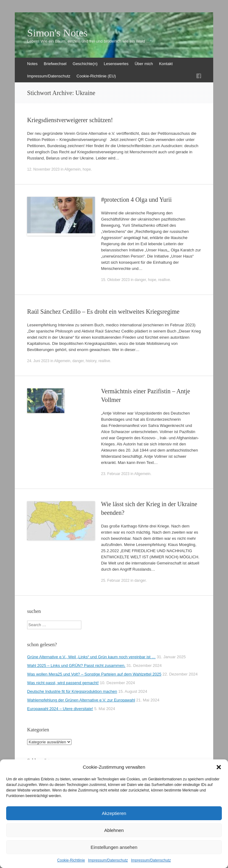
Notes (32, 64)
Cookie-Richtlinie (71, 860)
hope (87, 169)
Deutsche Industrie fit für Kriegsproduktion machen (72, 691)
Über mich (144, 64)
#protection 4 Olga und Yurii (136, 200)
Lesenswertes (116, 64)
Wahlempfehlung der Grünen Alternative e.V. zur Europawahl (81, 700)
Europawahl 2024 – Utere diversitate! (60, 709)
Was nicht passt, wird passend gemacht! (63, 683)
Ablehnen (114, 830)
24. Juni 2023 (38, 361)
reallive (164, 280)
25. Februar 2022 (115, 581)
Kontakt (166, 64)
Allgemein (73, 169)
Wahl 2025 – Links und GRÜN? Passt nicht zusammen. (76, 665)
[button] (219, 767)
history (91, 361)
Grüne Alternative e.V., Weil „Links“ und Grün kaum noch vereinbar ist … (91, 657)
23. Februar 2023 (115, 474)
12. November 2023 (43, 169)
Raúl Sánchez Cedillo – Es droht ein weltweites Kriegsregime (103, 312)
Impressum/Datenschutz (108, 860)
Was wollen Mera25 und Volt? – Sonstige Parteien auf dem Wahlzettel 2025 (94, 674)
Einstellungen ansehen (114, 847)
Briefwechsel (55, 64)
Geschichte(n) (85, 64)
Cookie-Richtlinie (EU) (96, 76)
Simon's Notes (57, 33)
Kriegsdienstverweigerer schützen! (70, 120)
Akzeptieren (114, 813)
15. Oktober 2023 (115, 280)
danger (140, 280)
